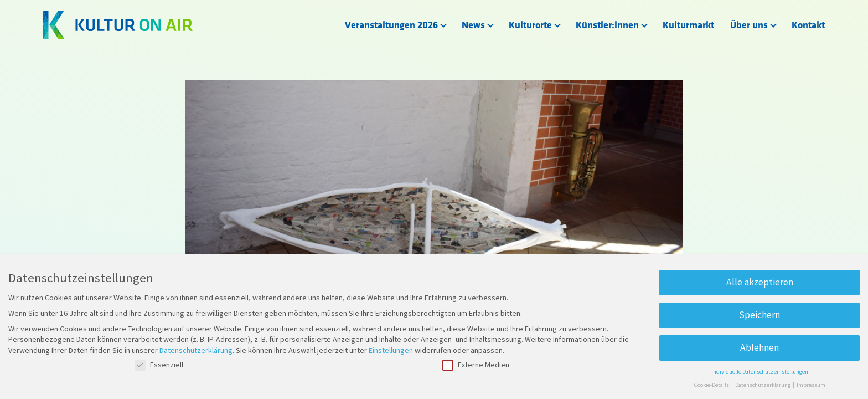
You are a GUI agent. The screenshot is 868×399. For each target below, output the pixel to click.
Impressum (811, 385)
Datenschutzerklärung (196, 350)
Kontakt (808, 25)
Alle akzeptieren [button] (760, 282)
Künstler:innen (607, 25)
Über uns (749, 25)
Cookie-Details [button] (712, 385)
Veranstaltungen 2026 (391, 25)
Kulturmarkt (688, 25)
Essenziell (159, 365)
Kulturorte (530, 25)
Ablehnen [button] (759, 347)
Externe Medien (476, 365)
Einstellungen (391, 350)
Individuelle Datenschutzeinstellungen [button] (760, 372)
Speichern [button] (759, 315)
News (473, 25)
